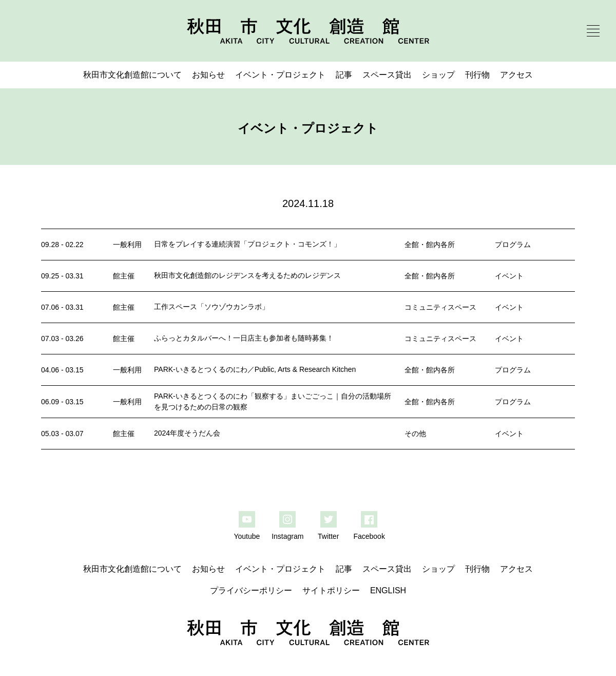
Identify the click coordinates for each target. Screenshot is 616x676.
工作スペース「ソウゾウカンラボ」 (211, 307)
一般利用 (127, 245)
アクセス (516, 75)
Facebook (369, 536)
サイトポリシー (331, 590)
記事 (344, 75)
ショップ (438, 75)
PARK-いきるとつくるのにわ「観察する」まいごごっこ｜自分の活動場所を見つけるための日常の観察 (273, 401)
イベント (509, 276)
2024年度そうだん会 (187, 433)
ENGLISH (388, 590)
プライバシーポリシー (251, 590)
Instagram (287, 536)
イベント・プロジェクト (280, 75)
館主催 (124, 276)
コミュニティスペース (440, 307)
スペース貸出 (387, 75)
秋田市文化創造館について (132, 75)
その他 (415, 434)
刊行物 (477, 75)
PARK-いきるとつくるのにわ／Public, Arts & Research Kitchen (255, 369)
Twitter (328, 536)
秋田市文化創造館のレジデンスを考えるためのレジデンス (247, 275)
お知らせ (208, 75)
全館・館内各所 (430, 245)
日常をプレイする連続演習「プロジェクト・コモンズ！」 (247, 244)
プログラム (513, 245)
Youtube (247, 536)
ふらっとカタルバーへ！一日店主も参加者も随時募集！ (244, 338)
